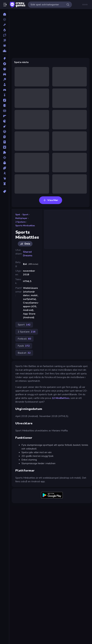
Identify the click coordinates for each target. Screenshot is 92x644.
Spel (18, 215)
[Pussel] (5, 152)
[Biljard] (5, 79)
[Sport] (5, 168)
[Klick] (5, 126)
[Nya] (5, 25)
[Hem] (5, 14)
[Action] (5, 59)
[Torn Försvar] (5, 184)
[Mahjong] (5, 142)
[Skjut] (5, 158)
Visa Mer (51, 200)
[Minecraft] (5, 147)
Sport (25, 215)
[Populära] (5, 30)
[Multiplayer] (5, 46)
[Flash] (5, 100)
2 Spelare (20, 222)
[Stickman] (5, 173)
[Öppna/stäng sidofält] (5, 5)
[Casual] (5, 85)
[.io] (5, 121)
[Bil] (5, 74)
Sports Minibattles (25, 226)
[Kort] (5, 137)
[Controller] (5, 90)
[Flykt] (5, 105)
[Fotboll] (5, 111)
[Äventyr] (5, 64)
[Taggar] (5, 191)
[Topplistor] (5, 51)
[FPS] (5, 116)
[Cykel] (5, 95)
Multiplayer (21, 218)
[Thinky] (5, 178)
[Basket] (5, 69)
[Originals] (5, 40)
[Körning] (5, 132)
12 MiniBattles (61, 398)
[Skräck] (5, 163)
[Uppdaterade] (5, 35)
